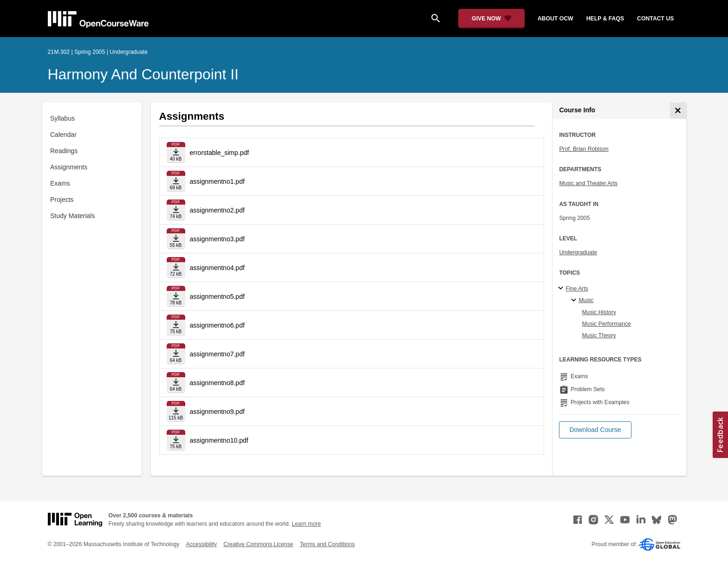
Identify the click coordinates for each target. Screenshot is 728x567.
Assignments (69, 167)
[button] (595, 430)
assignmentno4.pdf (217, 268)
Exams (60, 183)
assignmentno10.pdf (219, 440)
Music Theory (599, 335)
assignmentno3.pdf (217, 239)
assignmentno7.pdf (217, 354)
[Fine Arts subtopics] (562, 289)
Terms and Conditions (327, 544)
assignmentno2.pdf (217, 210)
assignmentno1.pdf (217, 181)
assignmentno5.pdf (217, 296)
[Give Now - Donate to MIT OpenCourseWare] (491, 19)
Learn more (306, 524)
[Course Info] (678, 111)
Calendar (63, 135)
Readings (64, 151)
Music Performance (606, 324)
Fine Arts (577, 289)
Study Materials (72, 216)
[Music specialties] (575, 301)
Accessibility (201, 544)
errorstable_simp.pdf (220, 153)
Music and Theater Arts (588, 183)
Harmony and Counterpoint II (143, 74)
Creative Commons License (258, 544)
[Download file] (176, 152)
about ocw (556, 19)
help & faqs (605, 19)
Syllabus (62, 118)
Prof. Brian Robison (584, 149)
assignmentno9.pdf (217, 412)
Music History (599, 312)
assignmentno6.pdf (217, 325)
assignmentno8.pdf (217, 383)
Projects (62, 200)
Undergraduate (578, 252)
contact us (655, 19)
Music (586, 300)
